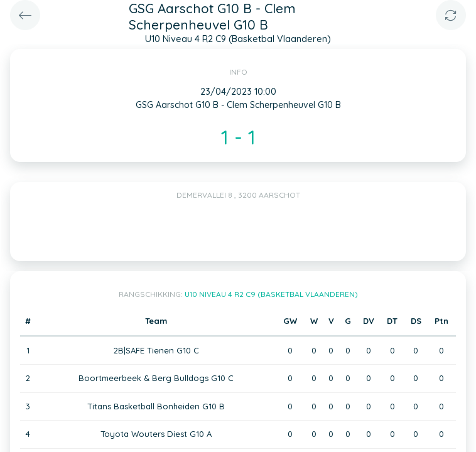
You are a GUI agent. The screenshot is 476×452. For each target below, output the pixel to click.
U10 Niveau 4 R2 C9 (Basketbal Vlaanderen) (271, 294)
